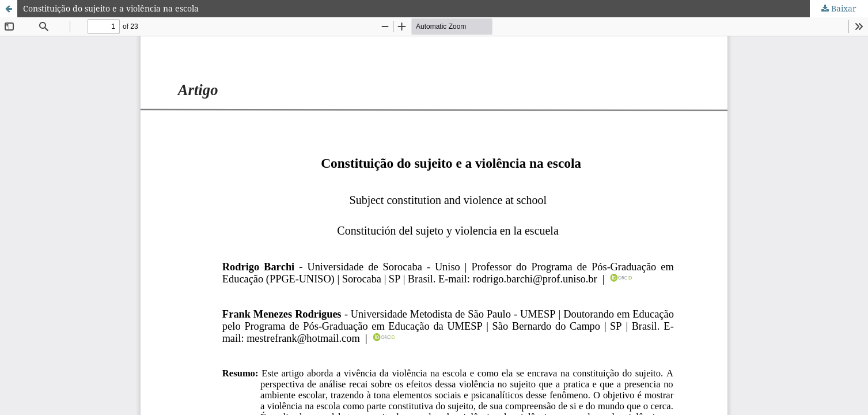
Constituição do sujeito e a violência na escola (111, 8)
